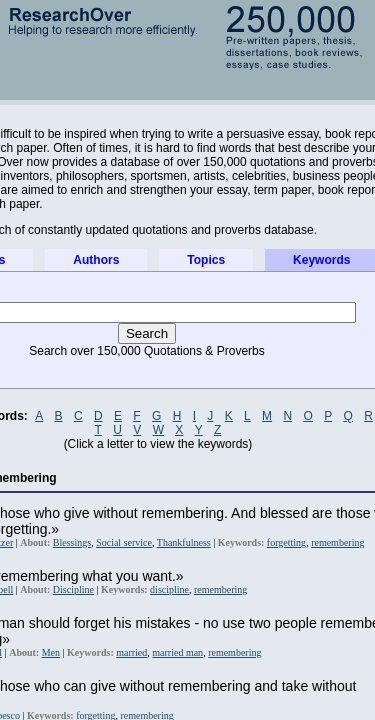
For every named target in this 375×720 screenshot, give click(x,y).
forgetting (286, 542)
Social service (124, 542)
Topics (206, 260)
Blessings (72, 542)
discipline (169, 589)
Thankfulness (184, 542)
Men (51, 652)
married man (177, 652)
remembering (337, 542)
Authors (96, 260)
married (131, 652)
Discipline (73, 589)
